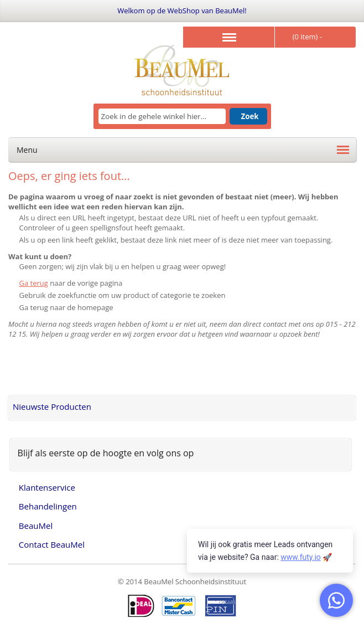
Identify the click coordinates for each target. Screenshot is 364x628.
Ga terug (34, 283)
